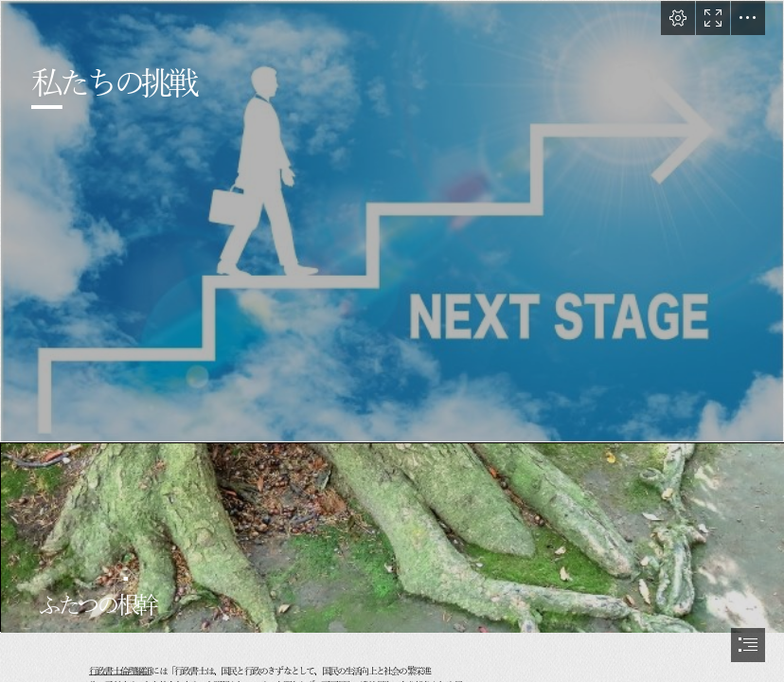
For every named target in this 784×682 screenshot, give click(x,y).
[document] (392, 341)
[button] (678, 18)
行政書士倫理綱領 (120, 672)
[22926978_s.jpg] (392, 537)
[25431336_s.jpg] (392, 221)
